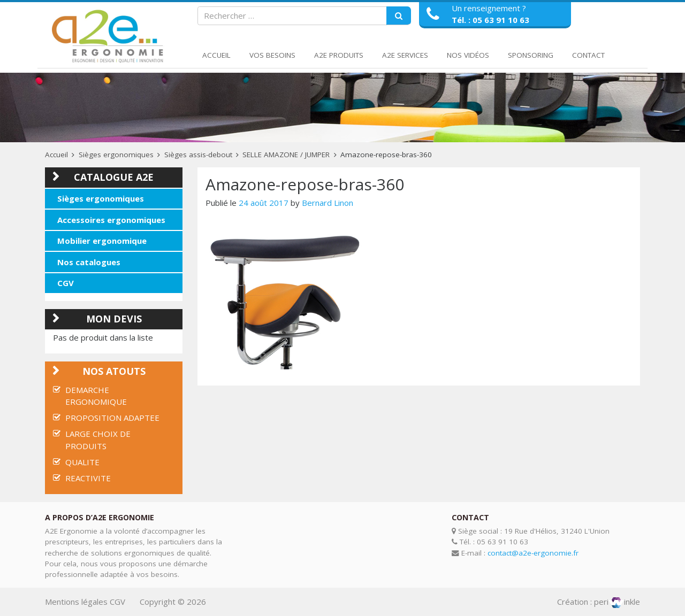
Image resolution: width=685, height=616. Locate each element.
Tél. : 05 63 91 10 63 (490, 20)
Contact (588, 55)
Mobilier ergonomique (102, 241)
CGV (66, 283)
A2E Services (405, 55)
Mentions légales (76, 602)
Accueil (216, 55)
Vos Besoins (272, 55)
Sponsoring (531, 55)
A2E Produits (339, 55)
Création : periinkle (599, 602)
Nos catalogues (89, 262)
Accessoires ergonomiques (111, 220)
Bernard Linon (328, 203)
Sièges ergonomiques (116, 155)
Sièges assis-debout (198, 155)
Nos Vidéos (468, 55)
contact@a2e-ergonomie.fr (533, 553)
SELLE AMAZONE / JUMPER (286, 155)
